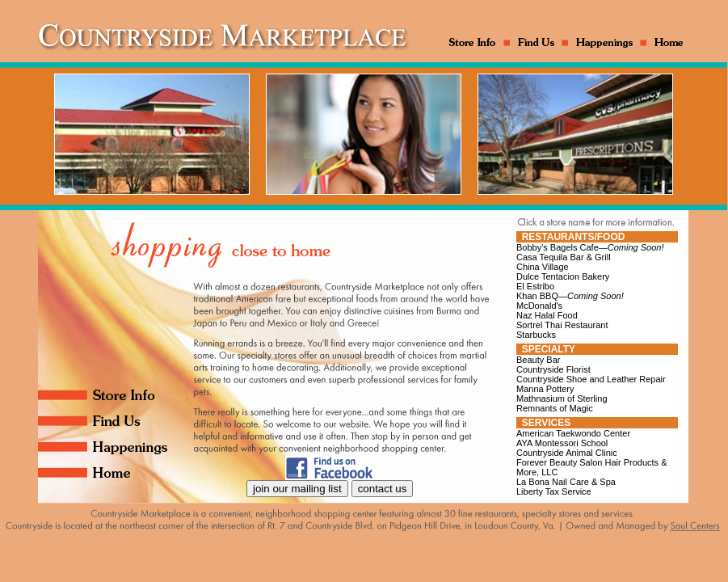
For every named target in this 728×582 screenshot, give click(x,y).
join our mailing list (297, 489)
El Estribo (535, 286)
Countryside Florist (553, 369)
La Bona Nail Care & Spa (566, 482)
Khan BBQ (570, 296)
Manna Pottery (545, 389)
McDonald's (539, 306)
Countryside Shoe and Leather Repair (591, 379)
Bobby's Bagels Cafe (590, 247)
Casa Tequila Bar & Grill (564, 257)
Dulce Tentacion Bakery (563, 276)
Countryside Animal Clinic (567, 453)
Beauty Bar (538, 360)
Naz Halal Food (547, 315)
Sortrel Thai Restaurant (562, 325)
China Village (543, 267)
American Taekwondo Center (573, 433)
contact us (383, 489)
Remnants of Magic (555, 408)
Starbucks (536, 335)
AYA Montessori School (562, 443)
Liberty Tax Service (554, 491)
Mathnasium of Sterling (562, 399)
